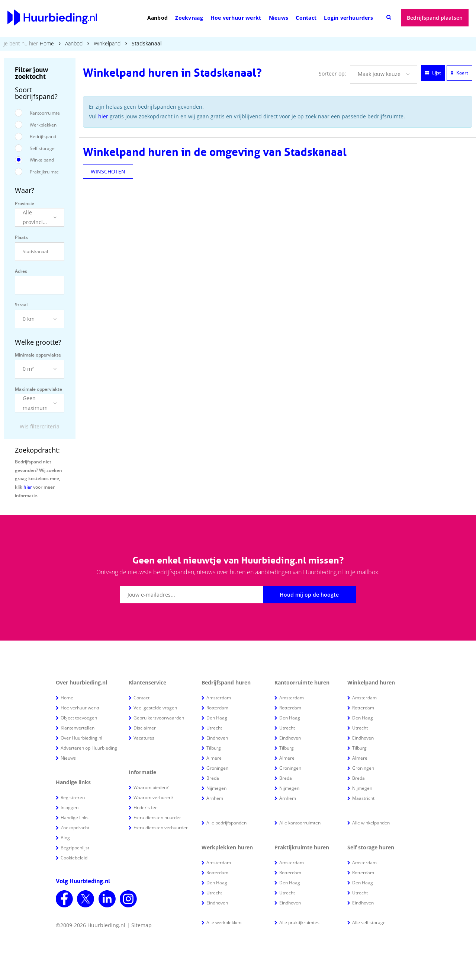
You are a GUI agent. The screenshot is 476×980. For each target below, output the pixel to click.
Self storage (42, 148)
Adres (21, 271)
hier (28, 487)
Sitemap (141, 925)
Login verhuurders (348, 18)
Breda (213, 778)
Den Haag (217, 718)
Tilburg (214, 748)
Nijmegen (216, 788)
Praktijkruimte (44, 172)
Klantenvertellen (78, 728)
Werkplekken (43, 125)
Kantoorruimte (45, 113)
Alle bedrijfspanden (226, 823)
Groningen (217, 768)
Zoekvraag (189, 18)
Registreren (73, 797)
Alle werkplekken (224, 922)
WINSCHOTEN (108, 171)
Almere (214, 758)
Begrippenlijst (75, 848)
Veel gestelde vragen (155, 708)
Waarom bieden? (151, 787)
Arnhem (215, 798)
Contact (306, 18)
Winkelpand (107, 43)
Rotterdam (217, 708)
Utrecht (214, 728)
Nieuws (279, 18)
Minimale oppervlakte (38, 355)
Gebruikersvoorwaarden (159, 718)
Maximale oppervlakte (38, 389)
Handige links (75, 818)
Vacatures (144, 738)
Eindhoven (217, 738)
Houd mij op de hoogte (309, 595)
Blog (65, 838)
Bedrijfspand (43, 136)
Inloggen (70, 807)
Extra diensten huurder (157, 818)
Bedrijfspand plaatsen (435, 18)
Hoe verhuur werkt (236, 18)
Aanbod (158, 18)
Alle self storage (369, 922)
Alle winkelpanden (371, 823)
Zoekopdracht (75, 828)
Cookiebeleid (74, 858)
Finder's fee (146, 807)
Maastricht (363, 798)
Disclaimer (145, 728)
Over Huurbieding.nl (81, 738)
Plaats (21, 237)
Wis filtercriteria (40, 426)
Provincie (25, 203)
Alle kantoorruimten (300, 823)
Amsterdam (219, 698)
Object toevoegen (79, 718)
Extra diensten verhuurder (161, 828)
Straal (21, 305)
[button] (40, 217)
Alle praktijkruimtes (299, 922)
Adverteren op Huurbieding (89, 748)
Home (47, 43)
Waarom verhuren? (153, 797)
